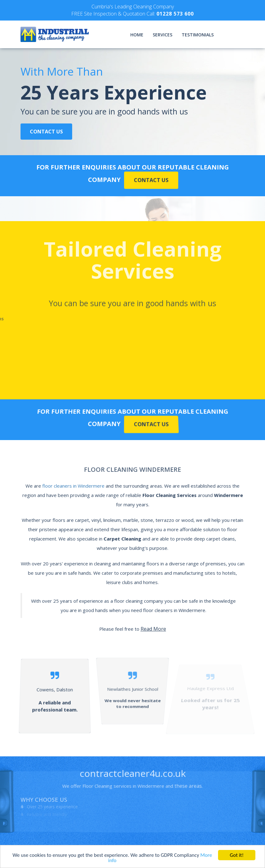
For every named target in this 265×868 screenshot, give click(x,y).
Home (137, 35)
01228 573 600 (175, 14)
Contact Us (46, 132)
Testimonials (198, 35)
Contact (234, 35)
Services (163, 35)
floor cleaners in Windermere (73, 486)
